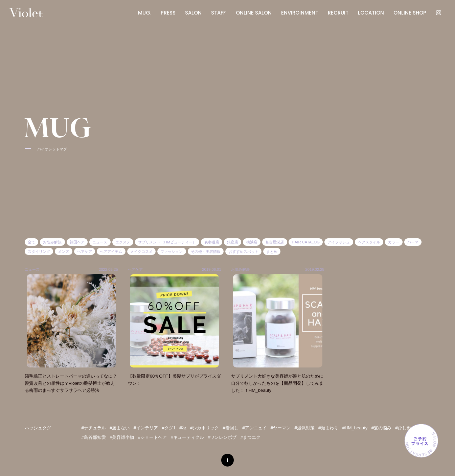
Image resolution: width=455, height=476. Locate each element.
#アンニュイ (254, 428)
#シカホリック (204, 428)
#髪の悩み (381, 428)
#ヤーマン (281, 428)
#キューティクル (187, 437)
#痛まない (120, 428)
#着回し (231, 428)
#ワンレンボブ (222, 437)
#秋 (183, 428)
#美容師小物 (122, 437)
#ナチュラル (94, 428)
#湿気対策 (304, 428)
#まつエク (251, 437)
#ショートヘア (152, 437)
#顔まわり (328, 428)
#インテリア (146, 428)
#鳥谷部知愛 (94, 437)
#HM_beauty (355, 428)
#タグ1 (169, 428)
